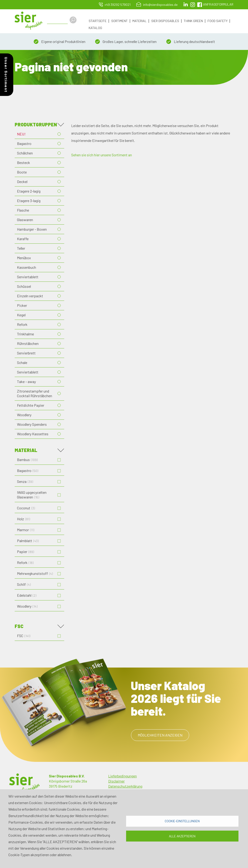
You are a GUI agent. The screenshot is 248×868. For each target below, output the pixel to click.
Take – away (26, 382)
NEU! (21, 134)
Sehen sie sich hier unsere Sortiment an (102, 155)
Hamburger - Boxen (32, 229)
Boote (22, 172)
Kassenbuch (27, 267)
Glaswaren (25, 220)
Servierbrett (26, 353)
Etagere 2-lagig (29, 191)
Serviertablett (28, 277)
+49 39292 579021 (117, 5)
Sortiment (119, 21)
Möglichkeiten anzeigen (160, 735)
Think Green (193, 21)
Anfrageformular (218, 4)
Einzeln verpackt (30, 296)
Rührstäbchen (28, 343)
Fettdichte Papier (31, 405)
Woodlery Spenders (32, 424)
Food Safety (218, 21)
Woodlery (24, 415)
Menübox (24, 258)
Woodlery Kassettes (33, 434)
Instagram (193, 5)
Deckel (22, 182)
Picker (22, 305)
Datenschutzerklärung (125, 786)
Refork (22, 324)
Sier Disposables (165, 21)
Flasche (23, 210)
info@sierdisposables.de (160, 5)
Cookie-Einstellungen (182, 821)
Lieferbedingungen (122, 776)
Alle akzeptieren (182, 836)
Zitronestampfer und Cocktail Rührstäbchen (35, 393)
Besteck (23, 162)
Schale (22, 362)
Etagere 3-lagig (29, 201)
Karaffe (23, 239)
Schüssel (24, 286)
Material (139, 21)
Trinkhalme (25, 334)
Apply (74, 20)
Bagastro (24, 143)
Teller (21, 248)
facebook (200, 5)
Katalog (95, 28)
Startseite (98, 21)
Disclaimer (116, 781)
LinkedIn (186, 5)
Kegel (21, 315)
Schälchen (25, 153)
